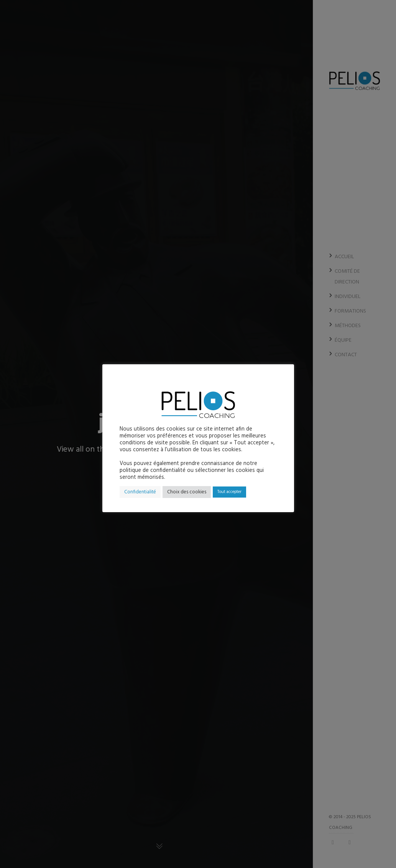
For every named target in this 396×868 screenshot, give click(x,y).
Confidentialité (140, 492)
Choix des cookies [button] (187, 492)
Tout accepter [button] (229, 492)
